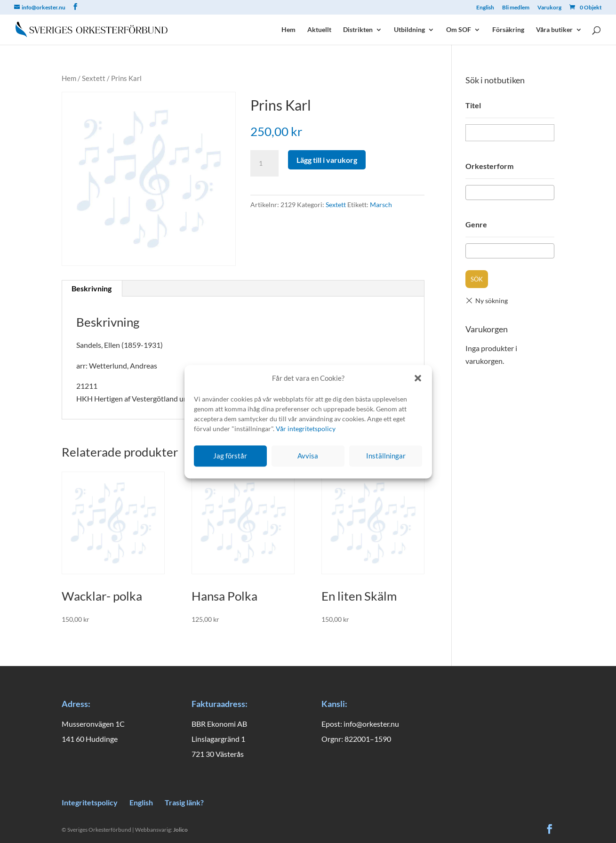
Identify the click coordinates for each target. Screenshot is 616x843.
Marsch (381, 205)
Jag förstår (230, 456)
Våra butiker (554, 30)
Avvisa (308, 456)
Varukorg (549, 8)
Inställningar (386, 456)
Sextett (94, 78)
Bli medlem (516, 8)
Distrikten (358, 30)
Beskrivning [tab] (92, 288)
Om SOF (459, 30)
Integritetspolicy (90, 802)
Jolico (180, 830)
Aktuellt (319, 30)
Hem (288, 30)
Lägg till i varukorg (327, 160)
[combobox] (510, 193)
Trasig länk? (184, 802)
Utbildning (409, 30)
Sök (477, 279)
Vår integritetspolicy (306, 429)
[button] (418, 378)
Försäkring (508, 30)
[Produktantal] (264, 163)
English (485, 8)
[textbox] (472, 192)
